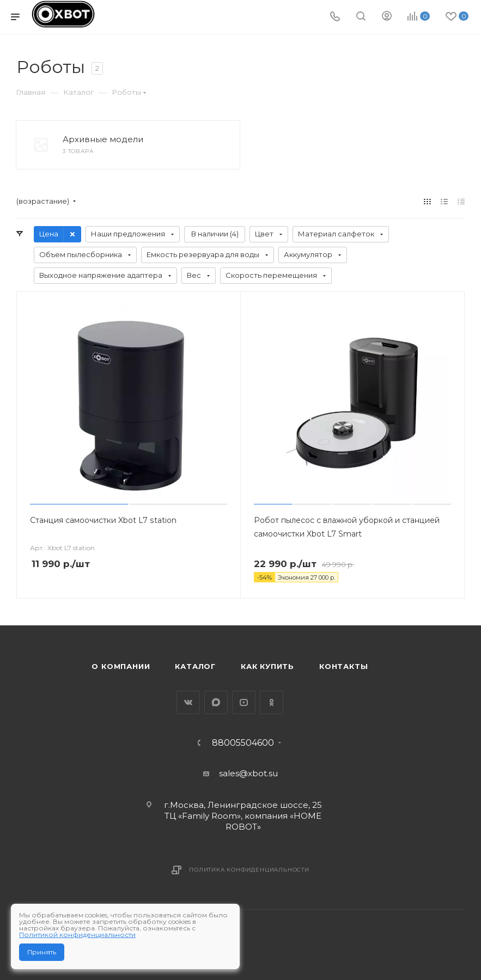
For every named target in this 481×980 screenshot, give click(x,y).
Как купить (267, 666)
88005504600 (243, 743)
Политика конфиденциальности (249, 870)
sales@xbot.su (248, 773)
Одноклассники (272, 702)
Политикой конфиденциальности (77, 935)
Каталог (195, 666)
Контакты (343, 666)
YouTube (244, 702)
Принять (42, 952)
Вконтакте (188, 702)
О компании (121, 666)
